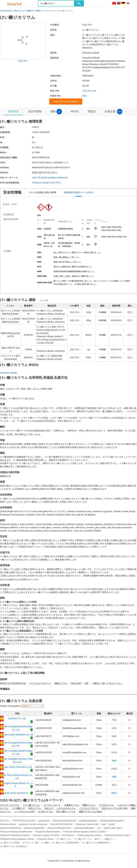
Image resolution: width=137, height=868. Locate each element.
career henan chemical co (16, 793)
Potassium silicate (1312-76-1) (46, 183)
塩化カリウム (35, 808)
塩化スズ (49, 808)
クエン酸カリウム (31, 805)
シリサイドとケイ (50, 11)
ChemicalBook (6, 11)
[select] (33, 706)
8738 (114, 728)
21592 (114, 769)
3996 (114, 736)
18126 (114, 752)
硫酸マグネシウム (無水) (91, 811)
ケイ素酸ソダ (18, 808)
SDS (84, 96)
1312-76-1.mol (89, 91)
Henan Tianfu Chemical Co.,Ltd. (17, 767)
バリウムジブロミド (89, 808)
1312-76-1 (23, 61)
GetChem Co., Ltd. (17, 718)
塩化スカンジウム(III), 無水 (115, 808)
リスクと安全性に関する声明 (42, 192)
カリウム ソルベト (52, 805)
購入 (130, 312)
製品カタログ (19, 11)
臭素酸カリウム (72, 805)
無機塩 (38, 11)
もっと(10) (44, 300)
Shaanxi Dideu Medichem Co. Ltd (17, 735)
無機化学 (30, 11)
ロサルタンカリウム (10, 805)
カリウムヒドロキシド (40, 683)
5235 (114, 744)
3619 (114, 785)
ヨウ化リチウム (45, 811)
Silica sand (76, 683)
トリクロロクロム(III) (24, 811)
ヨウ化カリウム (106, 805)
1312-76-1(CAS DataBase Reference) (50, 178)
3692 (114, 761)
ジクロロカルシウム (66, 808)
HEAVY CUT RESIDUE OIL (13, 683)
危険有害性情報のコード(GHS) (79, 192)
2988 (114, 777)
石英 (86, 683)
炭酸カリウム (61, 683)
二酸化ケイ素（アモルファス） (107, 683)
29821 (114, 793)
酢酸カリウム (89, 805)
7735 (114, 720)
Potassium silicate (9, 373)
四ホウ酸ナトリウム (66, 811)
